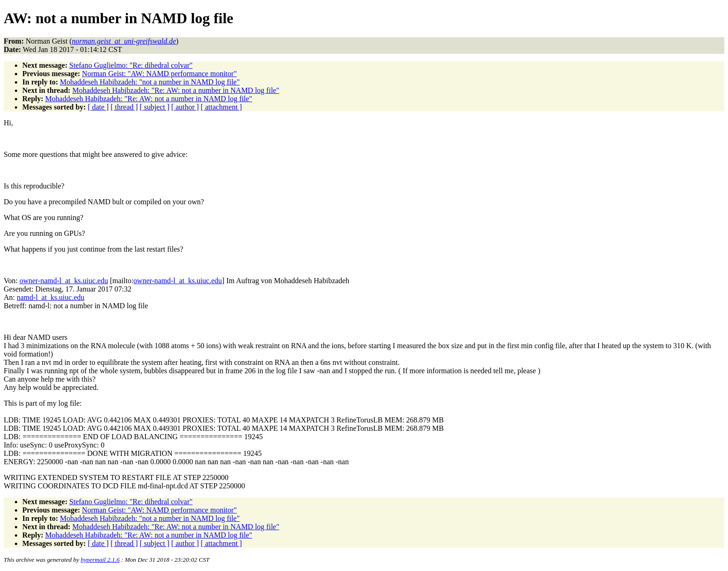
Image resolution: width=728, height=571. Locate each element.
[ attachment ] (221, 107)
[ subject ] (155, 107)
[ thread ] (124, 107)
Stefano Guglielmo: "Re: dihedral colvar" (131, 65)
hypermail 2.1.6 (100, 560)
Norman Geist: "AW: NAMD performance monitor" (159, 74)
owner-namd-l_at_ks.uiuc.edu (64, 281)
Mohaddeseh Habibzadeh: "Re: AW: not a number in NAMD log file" (176, 90)
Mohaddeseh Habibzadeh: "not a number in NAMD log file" (150, 82)
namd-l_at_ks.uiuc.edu (51, 297)
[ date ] (98, 107)
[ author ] (185, 107)
